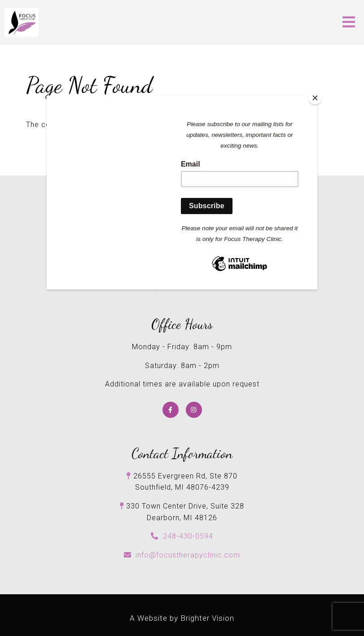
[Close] (315, 98)
